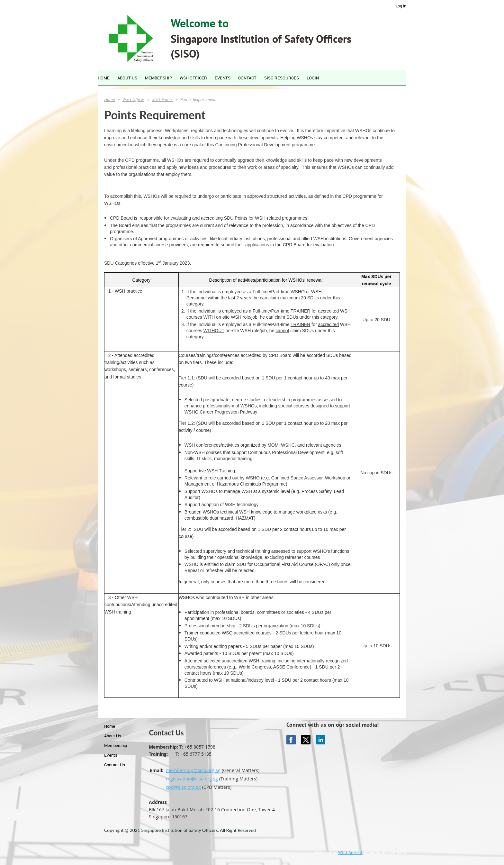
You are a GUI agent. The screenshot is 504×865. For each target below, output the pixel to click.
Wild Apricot (350, 852)
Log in (401, 6)
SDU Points (162, 99)
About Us (113, 736)
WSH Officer (133, 99)
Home (109, 99)
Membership (116, 745)
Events (111, 755)
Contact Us (115, 765)
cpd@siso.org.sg (183, 787)
